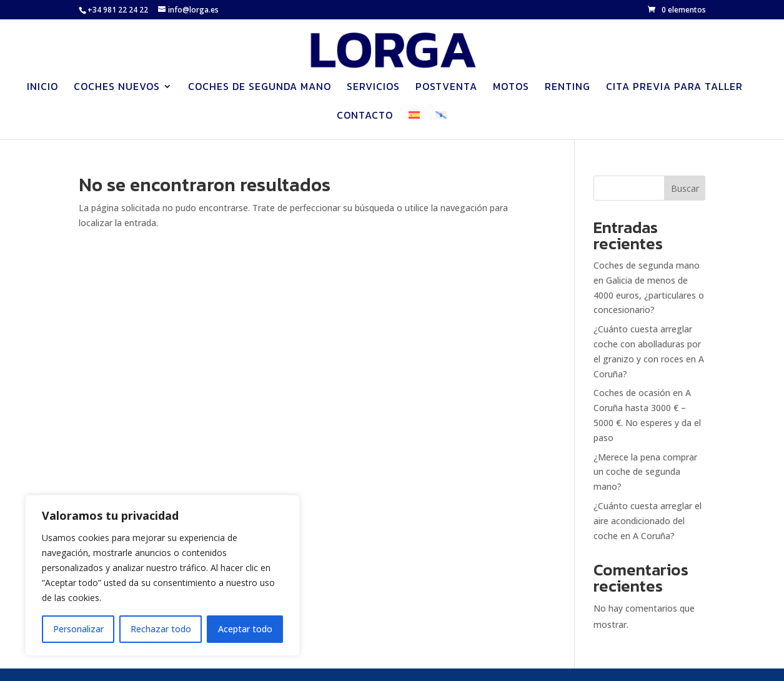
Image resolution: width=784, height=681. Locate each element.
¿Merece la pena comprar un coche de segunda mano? (645, 472)
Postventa (446, 88)
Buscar (685, 188)
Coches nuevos (117, 88)
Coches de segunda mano (260, 88)
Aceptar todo (245, 629)
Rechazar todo (161, 629)
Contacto (365, 117)
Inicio (42, 88)
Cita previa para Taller (674, 88)
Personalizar (78, 629)
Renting (568, 88)
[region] (162, 575)
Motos (511, 88)
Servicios (373, 88)
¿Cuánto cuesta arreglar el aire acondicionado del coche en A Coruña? (648, 521)
